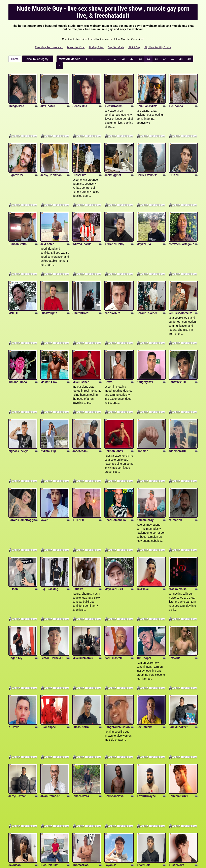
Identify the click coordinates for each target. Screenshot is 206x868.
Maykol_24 (144, 220)
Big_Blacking (49, 526)
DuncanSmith (18, 220)
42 (132, 59)
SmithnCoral (81, 281)
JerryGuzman (17, 709)
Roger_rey (15, 587)
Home (15, 59)
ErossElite (79, 159)
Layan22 (110, 770)
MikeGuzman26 (83, 587)
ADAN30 (78, 464)
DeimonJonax (114, 403)
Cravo (108, 342)
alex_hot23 (48, 98)
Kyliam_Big (48, 403)
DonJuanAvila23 (147, 98)
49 (189, 59)
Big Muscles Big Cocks (158, 47)
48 (181, 59)
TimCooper (144, 587)
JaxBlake (143, 526)
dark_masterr (113, 587)
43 (140, 59)
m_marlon (175, 464)
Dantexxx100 (177, 342)
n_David (14, 648)
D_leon (13, 526)
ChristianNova (114, 709)
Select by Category (38, 59)
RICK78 (174, 159)
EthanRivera (81, 709)
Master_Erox (49, 342)
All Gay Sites (96, 47)
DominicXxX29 (178, 709)
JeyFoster (47, 220)
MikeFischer (81, 342)
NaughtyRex (145, 342)
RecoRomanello (115, 464)
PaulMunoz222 (178, 648)
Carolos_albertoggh (22, 464)
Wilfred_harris (82, 220)
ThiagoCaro (16, 98)
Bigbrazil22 (16, 159)
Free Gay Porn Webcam (49, 47)
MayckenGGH (114, 526)
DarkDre (78, 526)
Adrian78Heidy (114, 220)
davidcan (15, 770)
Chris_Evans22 (147, 159)
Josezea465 (80, 403)
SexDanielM (145, 648)
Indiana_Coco (18, 342)
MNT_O (13, 281)
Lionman (142, 403)
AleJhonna (176, 98)
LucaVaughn (49, 281)
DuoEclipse (48, 648)
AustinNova (176, 770)
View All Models (70, 59)
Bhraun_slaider (147, 281)
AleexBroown (113, 98)
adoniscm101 (178, 403)
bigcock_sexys (19, 403)
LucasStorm (81, 648)
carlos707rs (112, 281)
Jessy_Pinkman (51, 159)
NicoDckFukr (49, 770)
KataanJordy (145, 464)
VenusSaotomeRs (180, 281)
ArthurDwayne (146, 709)
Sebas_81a (80, 98)
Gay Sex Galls (116, 47)
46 (165, 59)
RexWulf (174, 587)
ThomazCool (81, 770)
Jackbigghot (113, 159)
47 (173, 59)
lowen (44, 464)
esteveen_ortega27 (181, 220)
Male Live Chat (76, 47)
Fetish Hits (118, 862)
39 (107, 59)
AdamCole (144, 770)
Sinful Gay (134, 47)
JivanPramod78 (51, 709)
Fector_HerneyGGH (54, 587)
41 (124, 59)
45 (157, 59)
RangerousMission (117, 648)
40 (116, 59)
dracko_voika (178, 526)
